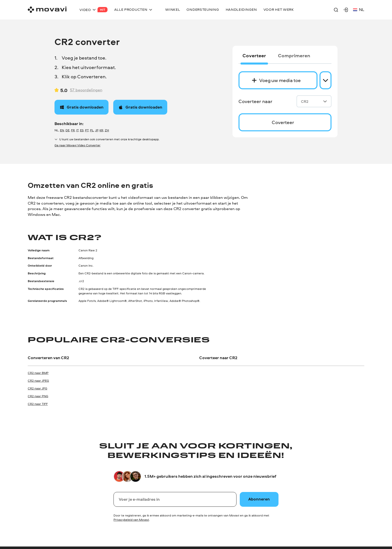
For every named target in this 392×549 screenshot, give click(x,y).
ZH (107, 130)
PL (92, 130)
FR (73, 130)
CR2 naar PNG (38, 396)
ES (82, 130)
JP (97, 130)
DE (67, 130)
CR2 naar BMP (38, 373)
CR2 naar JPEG (38, 381)
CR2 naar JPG (37, 388)
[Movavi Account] (346, 10)
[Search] (336, 10)
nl (359, 10)
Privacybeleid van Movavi (131, 520)
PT (87, 130)
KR (101, 130)
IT (77, 130)
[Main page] (47, 10)
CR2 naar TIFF (38, 404)
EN (62, 130)
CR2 (314, 101)
